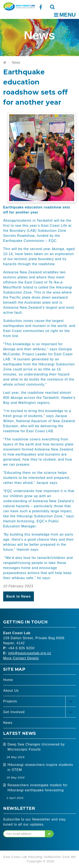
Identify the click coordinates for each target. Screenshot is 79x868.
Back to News (19, 596)
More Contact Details (21, 658)
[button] (49, 834)
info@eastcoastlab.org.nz (30, 653)
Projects (10, 701)
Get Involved (14, 712)
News (16, 63)
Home (8, 680)
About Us (11, 691)
